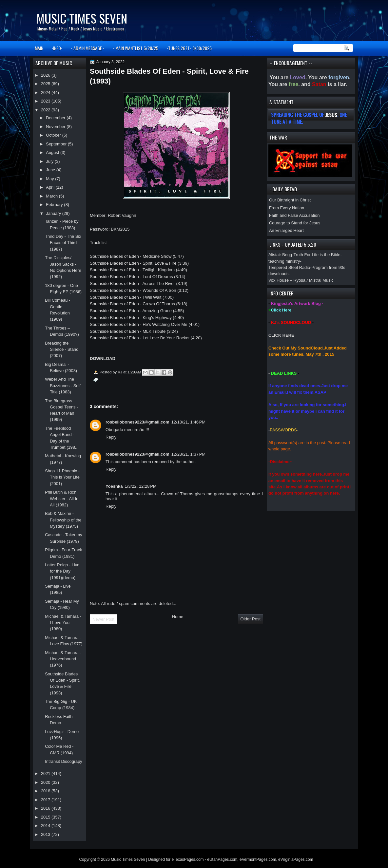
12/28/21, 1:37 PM (188, 454)
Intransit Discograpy (64, 761)
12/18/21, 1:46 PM (188, 422)
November (56, 127)
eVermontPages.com (258, 859)
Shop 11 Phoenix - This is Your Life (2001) (62, 477)
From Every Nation (287, 208)
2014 (46, 826)
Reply (111, 437)
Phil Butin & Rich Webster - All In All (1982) (62, 499)
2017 (46, 800)
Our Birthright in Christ (290, 200)
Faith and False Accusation (294, 215)
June (51, 170)
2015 (46, 817)
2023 (46, 101)
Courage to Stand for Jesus (295, 223)
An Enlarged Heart (286, 230)
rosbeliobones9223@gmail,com (137, 422)
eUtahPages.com (222, 859)
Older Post (251, 619)
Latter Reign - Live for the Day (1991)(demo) (62, 571)
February (55, 205)
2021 (46, 774)
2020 (46, 782)
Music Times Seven (82, 18)
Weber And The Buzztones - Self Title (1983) (63, 386)
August (53, 152)
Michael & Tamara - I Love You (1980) (63, 623)
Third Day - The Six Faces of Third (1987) (63, 243)
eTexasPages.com (188, 859)
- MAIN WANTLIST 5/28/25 (136, 48)
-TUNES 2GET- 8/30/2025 (189, 48)
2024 (46, 93)
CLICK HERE (281, 335)
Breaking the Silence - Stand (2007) (62, 349)
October (54, 135)
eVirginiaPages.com (296, 859)
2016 (46, 808)
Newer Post (103, 619)
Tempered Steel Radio (289, 267)
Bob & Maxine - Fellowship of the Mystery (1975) (63, 520)
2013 (46, 834)
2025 (46, 84)
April (51, 187)
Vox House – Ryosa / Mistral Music (301, 280)
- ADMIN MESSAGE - (88, 48)
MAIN (39, 48)
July (50, 161)
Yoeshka (114, 486)
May (50, 179)
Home (178, 617)
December (56, 118)
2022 (46, 110)
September (57, 144)
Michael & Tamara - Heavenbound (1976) (63, 659)
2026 (46, 75)
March (52, 196)
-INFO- (57, 48)
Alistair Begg (280, 255)
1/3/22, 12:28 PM (141, 486)
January (54, 213)
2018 (46, 791)
